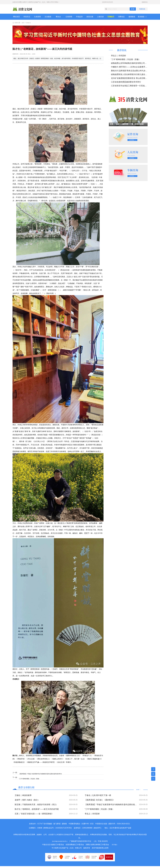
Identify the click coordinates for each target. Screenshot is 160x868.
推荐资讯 (123, 52)
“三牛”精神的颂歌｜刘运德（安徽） (32, 779)
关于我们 (114, 846)
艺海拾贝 (29, 25)
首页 (23, 25)
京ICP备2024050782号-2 (60, 843)
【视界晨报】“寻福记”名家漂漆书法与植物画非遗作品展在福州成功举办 (43, 774)
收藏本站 (145, 2)
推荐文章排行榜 (29, 789)
